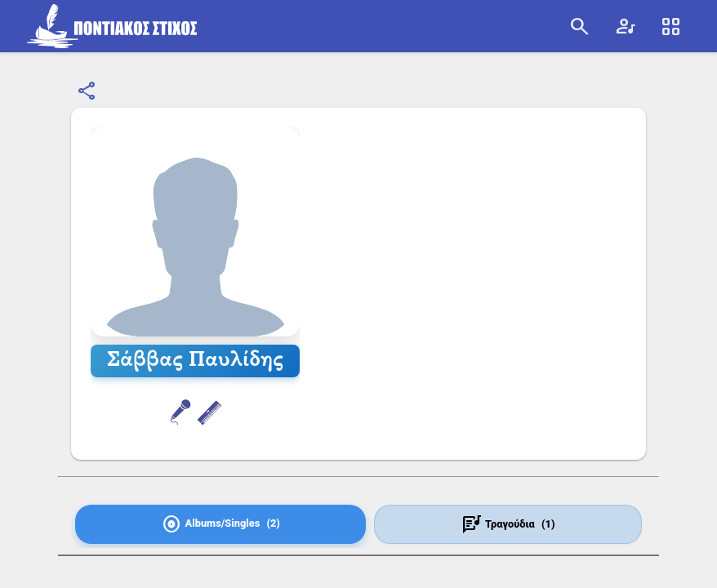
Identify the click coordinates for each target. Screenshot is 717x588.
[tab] (220, 524)
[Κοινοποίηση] (87, 91)
